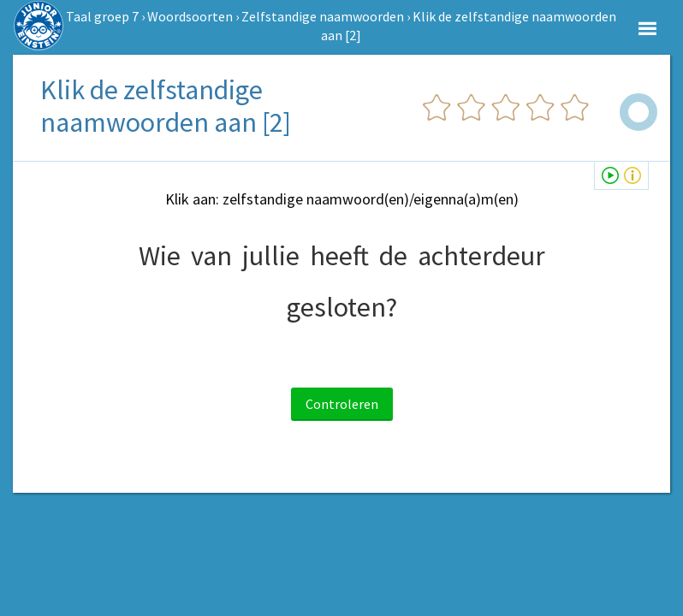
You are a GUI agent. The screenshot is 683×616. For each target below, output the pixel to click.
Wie (160, 256)
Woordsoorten (190, 16)
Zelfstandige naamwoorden (323, 16)
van (211, 256)
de (393, 256)
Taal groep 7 (102, 16)
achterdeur (481, 256)
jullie (271, 256)
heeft (339, 256)
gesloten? (342, 307)
